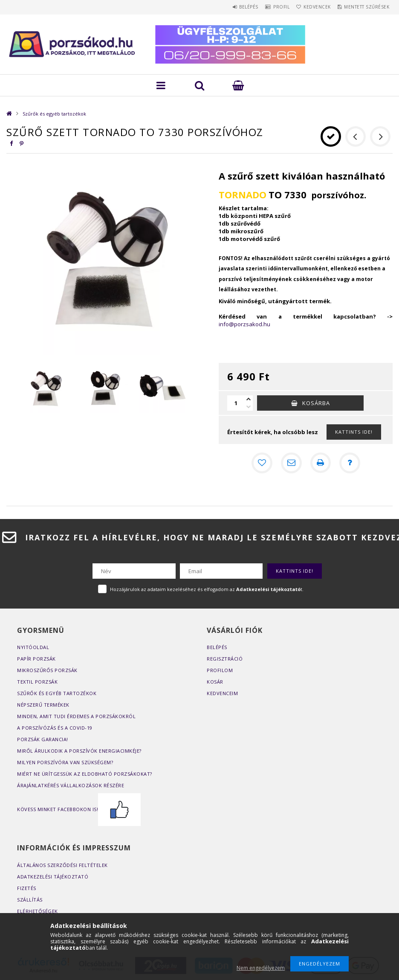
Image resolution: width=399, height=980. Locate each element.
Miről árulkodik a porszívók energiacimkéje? (79, 750)
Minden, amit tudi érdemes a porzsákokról (76, 716)
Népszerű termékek (43, 704)
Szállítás (30, 899)
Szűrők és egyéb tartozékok (54, 114)
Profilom (220, 670)
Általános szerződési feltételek (62, 865)
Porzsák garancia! (43, 739)
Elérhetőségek (38, 911)
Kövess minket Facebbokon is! (79, 809)
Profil (266, 7)
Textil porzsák (37, 681)
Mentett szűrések (364, 7)
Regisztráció (225, 658)
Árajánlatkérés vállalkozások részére (71, 785)
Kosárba (316, 403)
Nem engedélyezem (261, 968)
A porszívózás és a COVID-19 (55, 727)
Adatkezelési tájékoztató (53, 876)
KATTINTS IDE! (354, 432)
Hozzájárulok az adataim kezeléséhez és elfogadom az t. (207, 589)
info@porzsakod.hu (244, 324)
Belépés (227, 7)
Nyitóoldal (33, 647)
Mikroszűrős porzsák (47, 670)
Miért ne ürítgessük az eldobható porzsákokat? (85, 773)
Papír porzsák (36, 658)
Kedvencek (308, 7)
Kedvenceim (222, 693)
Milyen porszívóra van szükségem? (65, 762)
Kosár (215, 681)
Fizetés (27, 888)
